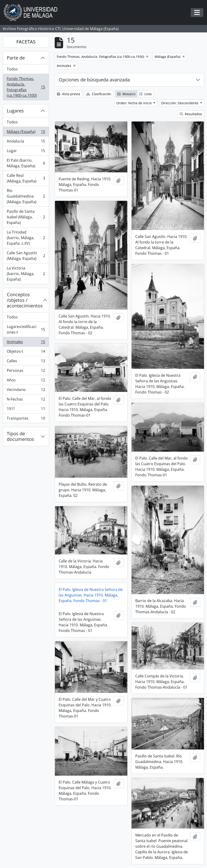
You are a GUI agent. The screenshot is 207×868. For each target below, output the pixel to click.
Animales (26, 343)
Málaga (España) (26, 133)
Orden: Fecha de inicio (134, 103)
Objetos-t (26, 352)
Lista (145, 94)
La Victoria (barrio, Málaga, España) (26, 274)
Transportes (26, 419)
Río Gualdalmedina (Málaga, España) (26, 196)
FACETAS (26, 42)
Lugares (15, 111)
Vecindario (26, 391)
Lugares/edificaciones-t (26, 329)
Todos (12, 69)
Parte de (16, 58)
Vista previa (68, 94)
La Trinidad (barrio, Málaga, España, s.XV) (26, 238)
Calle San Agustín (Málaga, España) (26, 256)
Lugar (26, 152)
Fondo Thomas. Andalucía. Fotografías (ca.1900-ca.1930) (26, 87)
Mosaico (126, 94)
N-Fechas (26, 400)
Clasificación (99, 94)
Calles (26, 362)
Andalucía (26, 142)
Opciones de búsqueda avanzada (94, 80)
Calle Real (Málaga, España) (26, 178)
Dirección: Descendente (180, 103)
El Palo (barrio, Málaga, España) (26, 163)
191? (26, 410)
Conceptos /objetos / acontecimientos (25, 300)
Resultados (191, 114)
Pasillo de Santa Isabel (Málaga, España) (26, 217)
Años (26, 381)
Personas (26, 371)
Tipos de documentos (20, 436)
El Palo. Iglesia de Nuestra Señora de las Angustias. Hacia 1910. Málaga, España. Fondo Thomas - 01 (91, 595)
